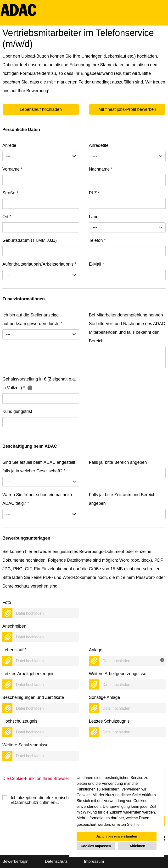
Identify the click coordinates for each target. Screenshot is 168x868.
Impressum (94, 861)
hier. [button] (138, 824)
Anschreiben (14, 626)
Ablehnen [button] (137, 846)
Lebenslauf (14, 650)
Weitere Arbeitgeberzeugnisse (118, 674)
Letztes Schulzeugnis (109, 721)
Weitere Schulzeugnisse (25, 745)
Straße (10, 193)
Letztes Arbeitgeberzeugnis (28, 674)
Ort (7, 217)
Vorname (12, 169)
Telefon (97, 240)
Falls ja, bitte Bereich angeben (118, 462)
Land (94, 217)
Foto (7, 602)
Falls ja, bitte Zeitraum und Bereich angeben (122, 499)
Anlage (95, 650)
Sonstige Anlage (104, 697)
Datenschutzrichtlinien (34, 803)
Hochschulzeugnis (20, 721)
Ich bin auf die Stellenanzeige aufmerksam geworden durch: (32, 319)
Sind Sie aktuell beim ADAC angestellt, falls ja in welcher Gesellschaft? (39, 467)
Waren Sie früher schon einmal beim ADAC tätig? (37, 499)
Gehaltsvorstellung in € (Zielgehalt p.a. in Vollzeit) (39, 383)
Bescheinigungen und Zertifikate (33, 697)
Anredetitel (99, 145)
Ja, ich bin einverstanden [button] (117, 836)
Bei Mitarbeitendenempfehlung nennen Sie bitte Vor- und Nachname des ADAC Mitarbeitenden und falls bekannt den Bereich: (127, 328)
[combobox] (41, 156)
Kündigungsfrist (17, 411)
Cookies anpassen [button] (96, 846)
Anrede (9, 145)
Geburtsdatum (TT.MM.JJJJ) (30, 240)
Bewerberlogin (15, 861)
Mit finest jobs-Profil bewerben (127, 109)
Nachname (101, 169)
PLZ (94, 193)
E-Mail (96, 264)
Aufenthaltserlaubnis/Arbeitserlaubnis (39, 264)
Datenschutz (56, 861)
